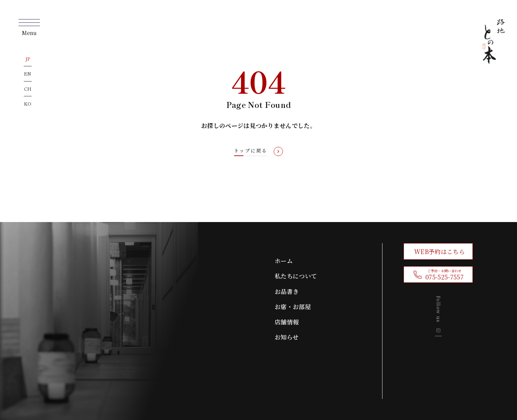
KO (28, 104)
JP (28, 59)
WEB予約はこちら (440, 251)
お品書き (287, 291)
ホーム (284, 261)
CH (28, 89)
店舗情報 (287, 322)
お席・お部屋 (293, 307)
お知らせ (287, 337)
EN (28, 74)
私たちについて (296, 276)
